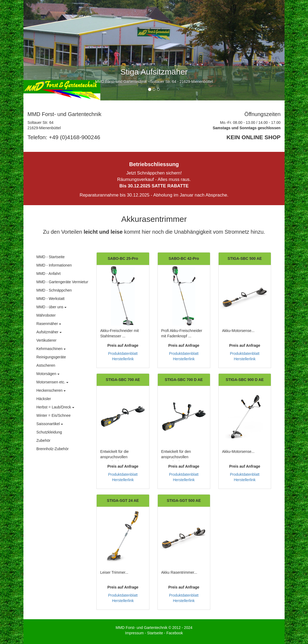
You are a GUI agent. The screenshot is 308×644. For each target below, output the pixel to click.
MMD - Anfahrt (48, 274)
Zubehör (43, 440)
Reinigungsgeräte (51, 357)
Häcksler (44, 399)
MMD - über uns (51, 307)
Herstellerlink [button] (123, 359)
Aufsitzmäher (49, 332)
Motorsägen (48, 374)
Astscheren (46, 365)
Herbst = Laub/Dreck (55, 407)
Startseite (155, 633)
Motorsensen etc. (52, 382)
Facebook (175, 633)
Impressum (134, 633)
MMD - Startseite (50, 257)
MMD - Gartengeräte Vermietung (64, 282)
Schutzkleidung (49, 432)
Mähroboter (46, 315)
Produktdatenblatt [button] (123, 353)
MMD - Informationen (54, 265)
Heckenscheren (51, 390)
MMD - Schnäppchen (54, 290)
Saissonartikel (50, 424)
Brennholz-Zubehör (52, 449)
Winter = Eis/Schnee (53, 415)
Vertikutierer (46, 340)
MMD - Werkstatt (50, 299)
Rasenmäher (49, 324)
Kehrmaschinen (51, 349)
